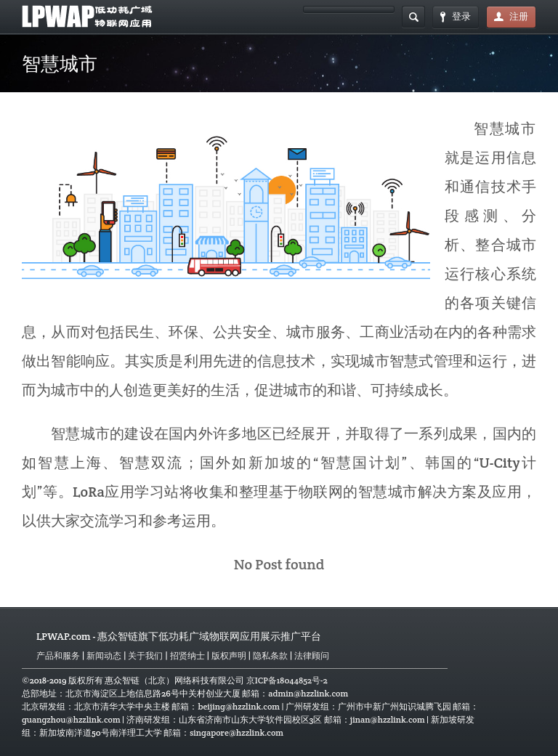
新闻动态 (104, 655)
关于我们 (145, 655)
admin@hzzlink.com (308, 693)
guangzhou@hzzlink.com (71, 719)
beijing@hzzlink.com (239, 706)
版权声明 (229, 655)
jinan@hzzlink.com (388, 719)
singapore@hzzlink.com (236, 732)
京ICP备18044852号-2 (287, 680)
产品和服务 (58, 655)
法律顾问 (312, 655)
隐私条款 (270, 655)
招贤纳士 (187, 655)
